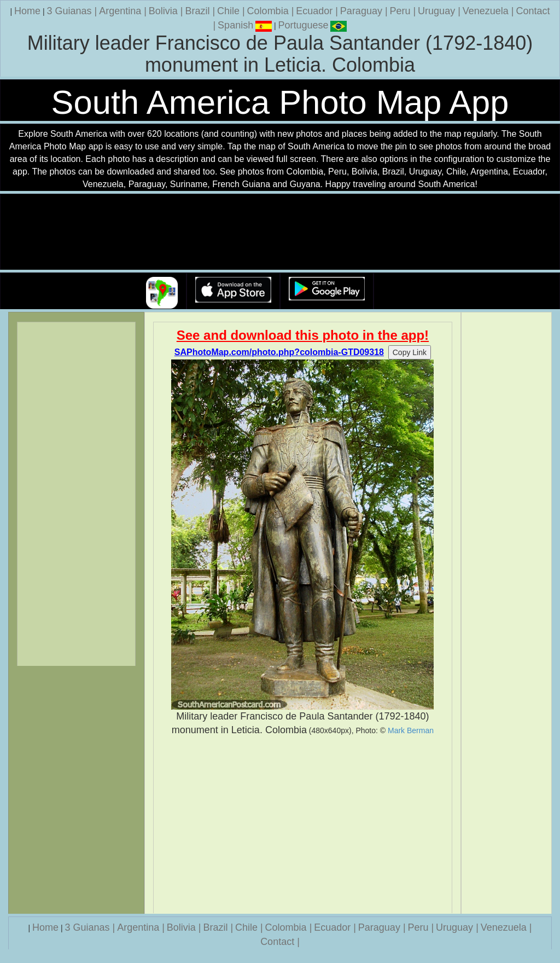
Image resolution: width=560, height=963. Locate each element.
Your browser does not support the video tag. (280, 232)
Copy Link (410, 352)
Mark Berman (411, 730)
